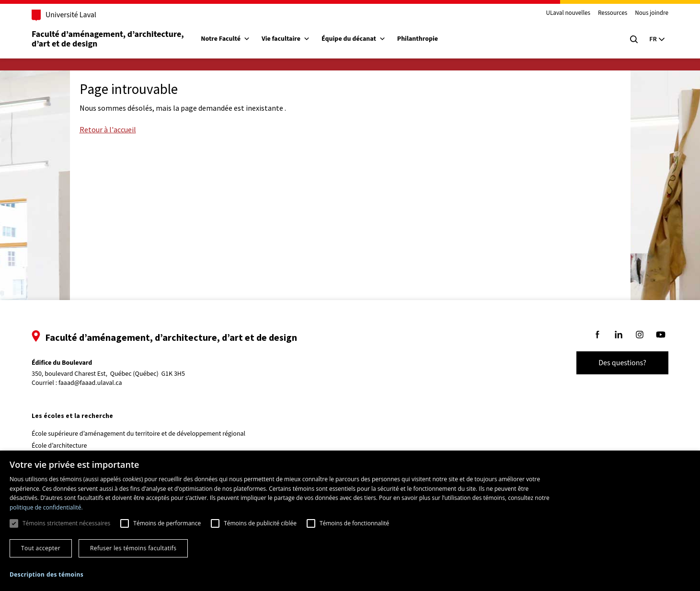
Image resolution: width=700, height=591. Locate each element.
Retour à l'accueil (108, 129)
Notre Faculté (225, 39)
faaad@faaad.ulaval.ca (90, 383)
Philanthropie (418, 39)
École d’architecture (59, 446)
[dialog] (350, 521)
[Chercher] (634, 39)
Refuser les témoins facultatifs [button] (133, 548)
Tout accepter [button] (41, 548)
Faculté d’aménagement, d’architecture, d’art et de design (109, 39)
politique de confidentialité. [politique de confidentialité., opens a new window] (46, 507)
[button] (46, 574)
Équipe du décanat (354, 39)
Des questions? (622, 363)
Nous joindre (652, 13)
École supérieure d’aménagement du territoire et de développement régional (138, 434)
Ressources (613, 13)
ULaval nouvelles (568, 13)
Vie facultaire (286, 39)
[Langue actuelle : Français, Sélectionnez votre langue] (657, 39)
